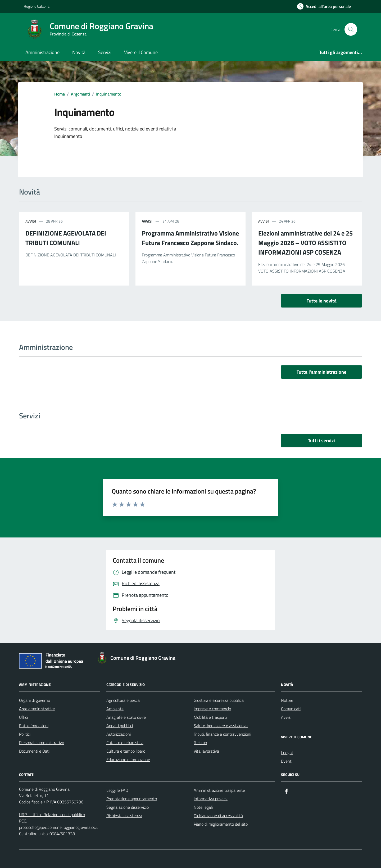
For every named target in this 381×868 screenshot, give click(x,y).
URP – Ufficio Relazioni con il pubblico (52, 815)
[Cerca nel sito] (351, 29)
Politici (25, 734)
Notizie (287, 700)
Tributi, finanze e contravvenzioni (222, 734)
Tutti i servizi (321, 440)
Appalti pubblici (120, 726)
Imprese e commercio (212, 709)
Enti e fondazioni (34, 726)
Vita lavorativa (206, 751)
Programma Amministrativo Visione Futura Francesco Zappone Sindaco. (190, 238)
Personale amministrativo (42, 743)
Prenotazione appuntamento (132, 799)
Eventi (287, 761)
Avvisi (286, 717)
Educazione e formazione (128, 759)
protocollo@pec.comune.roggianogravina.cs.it (59, 827)
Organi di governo (35, 700)
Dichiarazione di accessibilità (218, 816)
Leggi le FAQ (117, 790)
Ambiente (115, 709)
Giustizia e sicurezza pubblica (219, 700)
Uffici (23, 717)
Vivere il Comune (141, 52)
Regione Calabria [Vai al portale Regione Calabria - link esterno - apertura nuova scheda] (37, 6)
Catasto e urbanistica (125, 743)
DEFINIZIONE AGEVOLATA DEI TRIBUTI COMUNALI (66, 238)
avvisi (31, 221)
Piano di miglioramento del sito (221, 824)
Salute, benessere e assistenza (221, 726)
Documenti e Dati (34, 751)
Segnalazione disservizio (128, 807)
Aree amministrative (37, 709)
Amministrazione (42, 52)
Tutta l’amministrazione (321, 372)
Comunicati (291, 709)
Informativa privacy (211, 799)
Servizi (105, 52)
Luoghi (287, 753)
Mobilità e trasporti (210, 717)
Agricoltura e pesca (123, 700)
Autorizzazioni (119, 734)
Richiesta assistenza (124, 816)
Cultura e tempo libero (126, 751)
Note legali (203, 807)
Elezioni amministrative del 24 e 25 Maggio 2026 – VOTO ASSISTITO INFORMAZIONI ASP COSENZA (305, 243)
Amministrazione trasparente (219, 790)
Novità (79, 52)
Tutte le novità (322, 301)
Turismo (200, 743)
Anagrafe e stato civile (126, 717)
